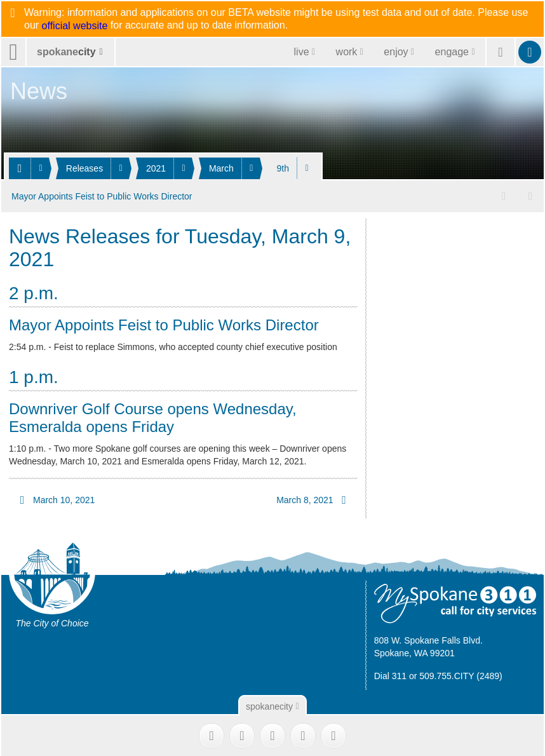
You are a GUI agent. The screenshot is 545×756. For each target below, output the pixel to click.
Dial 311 (390, 674)
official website (75, 26)
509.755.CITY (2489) (461, 674)
